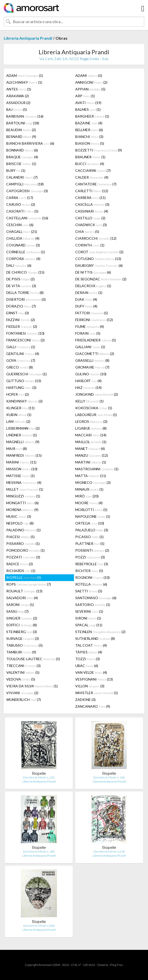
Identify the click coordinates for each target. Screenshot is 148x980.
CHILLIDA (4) (23, 238)
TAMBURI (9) (21, 652)
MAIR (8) (17, 449)
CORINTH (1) (90, 245)
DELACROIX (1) (93, 286)
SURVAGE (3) (23, 638)
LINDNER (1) (22, 435)
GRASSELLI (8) (92, 360)
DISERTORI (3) (26, 299)
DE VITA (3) (21, 286)
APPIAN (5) (90, 89)
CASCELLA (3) (92, 204)
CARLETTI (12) (92, 191)
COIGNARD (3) (23, 245)
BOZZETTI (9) (99, 150)
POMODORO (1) (25, 550)
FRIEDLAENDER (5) (96, 340)
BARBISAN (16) (25, 116)
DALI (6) (19, 265)
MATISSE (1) (20, 476)
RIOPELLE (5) (24, 577)
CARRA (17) (20, 198)
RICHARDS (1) (21, 571)
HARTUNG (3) (21, 388)
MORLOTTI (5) (91, 510)
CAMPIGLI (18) (25, 184)
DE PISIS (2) (20, 279)
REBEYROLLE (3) (92, 564)
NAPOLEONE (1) (93, 516)
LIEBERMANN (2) (23, 428)
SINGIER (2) (22, 618)
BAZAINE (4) (89, 123)
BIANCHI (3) (89, 137)
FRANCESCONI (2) (25, 340)
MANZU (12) (92, 455)
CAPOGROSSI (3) (27, 191)
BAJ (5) (17, 109)
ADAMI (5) (89, 75)
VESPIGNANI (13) (94, 679)
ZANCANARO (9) (93, 706)
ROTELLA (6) (91, 584)
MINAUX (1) (89, 489)
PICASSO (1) (89, 537)
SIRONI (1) (88, 618)
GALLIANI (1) (90, 347)
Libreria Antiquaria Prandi (28, 38)
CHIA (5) (87, 231)
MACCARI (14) (91, 435)
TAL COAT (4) (91, 645)
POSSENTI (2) (92, 550)
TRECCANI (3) (23, 666)
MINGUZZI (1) (23, 496)
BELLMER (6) (89, 130)
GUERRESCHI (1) (26, 374)
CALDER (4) (92, 177)
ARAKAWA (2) (18, 96)
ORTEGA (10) (90, 523)
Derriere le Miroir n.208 (39, 926)
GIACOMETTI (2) (95, 354)
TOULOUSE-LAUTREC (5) (33, 659)
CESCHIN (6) (20, 225)
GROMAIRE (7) (92, 367)
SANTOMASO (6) (96, 598)
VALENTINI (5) (23, 672)
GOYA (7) (21, 360)
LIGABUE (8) (91, 428)
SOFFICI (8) (22, 625)
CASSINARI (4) (92, 211)
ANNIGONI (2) (91, 82)
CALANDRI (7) (22, 177)
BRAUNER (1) (90, 157)
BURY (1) (16, 170)
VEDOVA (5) (21, 679)
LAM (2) (18, 421)
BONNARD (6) (22, 150)
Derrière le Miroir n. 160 (109, 777)
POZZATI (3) (23, 557)
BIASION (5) (90, 143)
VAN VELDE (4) (91, 672)
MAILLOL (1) (91, 442)
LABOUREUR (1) (96, 415)
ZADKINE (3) (85, 700)
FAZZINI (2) (21, 320)
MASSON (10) (22, 469)
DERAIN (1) (89, 293)
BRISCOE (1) (21, 164)
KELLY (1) (89, 401)
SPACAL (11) (89, 625)
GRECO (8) (20, 367)
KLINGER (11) (20, 408)
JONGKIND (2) (97, 394)
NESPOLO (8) (20, 523)
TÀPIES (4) (89, 652)
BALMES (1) (88, 109)
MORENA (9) (22, 510)
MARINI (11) (21, 462)
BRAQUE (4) (22, 157)
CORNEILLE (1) (26, 252)
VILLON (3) (90, 686)
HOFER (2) (18, 394)
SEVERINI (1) (89, 611)
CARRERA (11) (90, 198)
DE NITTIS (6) (93, 272)
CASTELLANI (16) (27, 218)
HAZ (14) (88, 388)
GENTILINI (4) (23, 354)
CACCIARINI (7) (93, 170)
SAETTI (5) (89, 591)
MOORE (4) (89, 503)
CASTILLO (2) (90, 218)
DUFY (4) (86, 306)
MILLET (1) (25, 489)
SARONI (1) (20, 605)
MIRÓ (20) (87, 496)
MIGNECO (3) (93, 482)
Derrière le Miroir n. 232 (39, 777)
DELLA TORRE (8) (25, 293)
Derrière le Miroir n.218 (109, 852)
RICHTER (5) (89, 571)
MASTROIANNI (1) (97, 469)
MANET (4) (90, 449)
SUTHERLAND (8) (95, 638)
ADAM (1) (25, 75)
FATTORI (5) (92, 313)
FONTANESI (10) (25, 333)
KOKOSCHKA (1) (94, 408)
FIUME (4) (90, 326)
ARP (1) (85, 96)
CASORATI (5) (22, 211)
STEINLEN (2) (100, 632)
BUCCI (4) (90, 164)
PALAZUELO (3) (92, 530)
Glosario (103, 965)
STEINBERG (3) (22, 632)
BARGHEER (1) (92, 116)
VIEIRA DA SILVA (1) (32, 686)
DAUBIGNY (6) (99, 265)
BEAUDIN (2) (21, 130)
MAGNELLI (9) (23, 442)
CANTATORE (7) (96, 184)
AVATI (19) (88, 103)
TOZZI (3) (88, 659)
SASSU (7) (17, 611)
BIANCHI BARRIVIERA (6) (30, 143)
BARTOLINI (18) (23, 123)
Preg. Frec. (117, 965)
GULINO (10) (91, 374)
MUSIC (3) (19, 516)
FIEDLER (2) (22, 326)
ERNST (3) (18, 313)
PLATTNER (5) (90, 544)
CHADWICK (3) (91, 225)
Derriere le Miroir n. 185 (39, 852)
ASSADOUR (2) (18, 103)
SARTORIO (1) (93, 605)
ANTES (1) (19, 89)
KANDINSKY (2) (24, 401)
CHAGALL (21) (22, 231)
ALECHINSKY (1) (24, 82)
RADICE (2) (20, 564)
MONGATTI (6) (22, 503)
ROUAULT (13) (24, 591)
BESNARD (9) (21, 137)
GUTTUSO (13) (24, 381)
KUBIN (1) (19, 415)
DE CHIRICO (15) (25, 272)
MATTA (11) (91, 476)
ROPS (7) (29, 584)
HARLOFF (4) (88, 381)
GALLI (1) (21, 347)
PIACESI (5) (20, 537)
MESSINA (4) (24, 482)
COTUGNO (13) (98, 259)
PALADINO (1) (23, 530)
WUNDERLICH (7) (24, 700)
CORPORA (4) (23, 259)
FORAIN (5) (88, 333)
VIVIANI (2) (22, 693)
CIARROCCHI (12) (96, 238)
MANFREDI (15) (24, 455)
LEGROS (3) (91, 421)
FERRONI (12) (94, 320)
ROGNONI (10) (92, 577)
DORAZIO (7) (21, 306)
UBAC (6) (87, 666)
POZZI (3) (90, 557)
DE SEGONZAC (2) (101, 279)
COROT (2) (99, 252)
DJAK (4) (86, 299)
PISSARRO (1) (23, 544)
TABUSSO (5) (24, 645)
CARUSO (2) (21, 204)
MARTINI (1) (91, 462)
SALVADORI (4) (22, 598)
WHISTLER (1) (97, 693)
